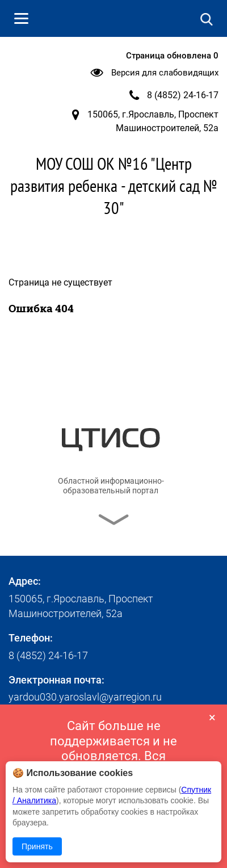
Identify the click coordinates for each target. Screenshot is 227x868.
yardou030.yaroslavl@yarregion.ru (85, 697)
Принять (37, 846)
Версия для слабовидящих (165, 73)
